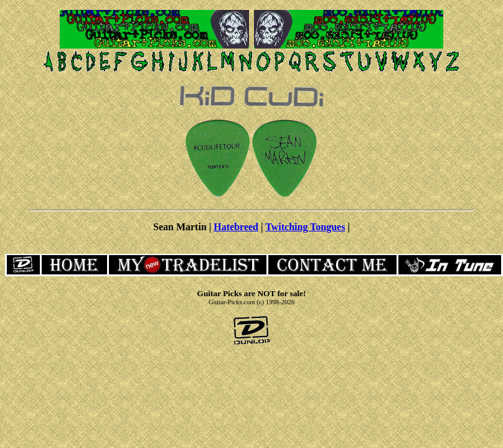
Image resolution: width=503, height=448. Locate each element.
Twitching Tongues (305, 227)
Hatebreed (236, 227)
